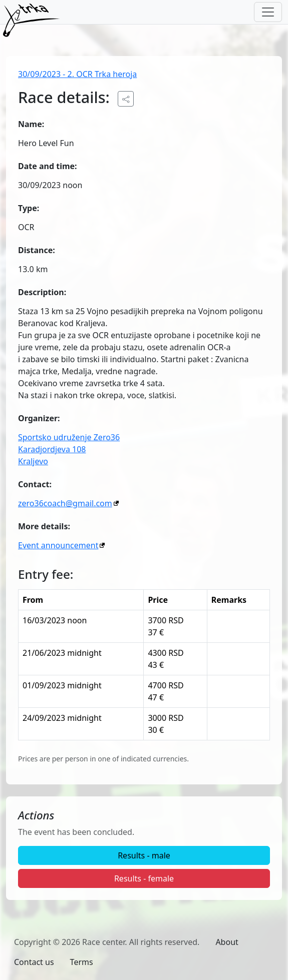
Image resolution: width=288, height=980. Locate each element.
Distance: (37, 250)
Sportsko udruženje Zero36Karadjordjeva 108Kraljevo (69, 449)
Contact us (34, 962)
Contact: (35, 484)
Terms (82, 962)
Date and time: (48, 166)
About (227, 942)
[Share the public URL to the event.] (126, 99)
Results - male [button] (144, 855)
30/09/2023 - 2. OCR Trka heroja (77, 74)
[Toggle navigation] (268, 12)
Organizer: (39, 418)
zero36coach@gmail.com (65, 503)
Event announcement (58, 545)
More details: (44, 526)
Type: (29, 208)
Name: (31, 124)
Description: (42, 292)
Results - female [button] (144, 878)
